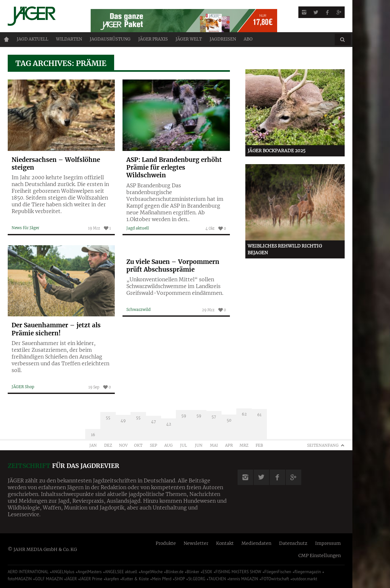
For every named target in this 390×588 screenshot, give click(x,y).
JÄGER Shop (23, 387)
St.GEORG (197, 579)
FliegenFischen (278, 572)
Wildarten (69, 39)
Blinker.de (175, 572)
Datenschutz (293, 543)
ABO (248, 39)
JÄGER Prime (91, 579)
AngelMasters (90, 572)
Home (6, 39)
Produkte (166, 543)
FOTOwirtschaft (275, 579)
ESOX (207, 572)
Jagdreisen (223, 39)
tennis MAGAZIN (244, 579)
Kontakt (225, 543)
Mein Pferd (162, 579)
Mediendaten (256, 543)
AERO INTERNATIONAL (28, 572)
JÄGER (71, 579)
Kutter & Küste (136, 579)
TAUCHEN (217, 579)
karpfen (112, 579)
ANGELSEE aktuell (121, 572)
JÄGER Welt (189, 39)
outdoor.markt (305, 579)
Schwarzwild (138, 309)
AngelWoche (152, 572)
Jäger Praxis (153, 39)
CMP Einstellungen (320, 555)
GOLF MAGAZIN (49, 579)
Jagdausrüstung (110, 39)
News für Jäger (25, 228)
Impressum (328, 543)
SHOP (180, 579)
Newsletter (196, 543)
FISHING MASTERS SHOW (238, 572)
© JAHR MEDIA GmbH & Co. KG (42, 549)
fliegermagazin (308, 572)
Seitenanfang (323, 445)
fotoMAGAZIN (20, 579)
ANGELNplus (63, 572)
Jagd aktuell (32, 39)
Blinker (193, 572)
